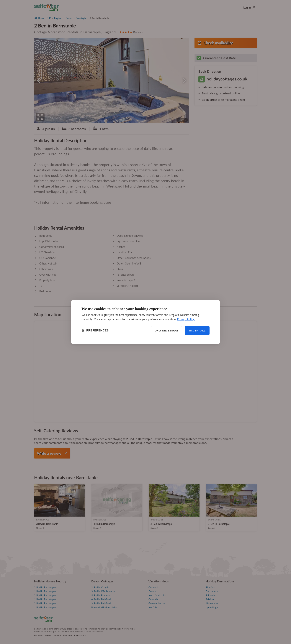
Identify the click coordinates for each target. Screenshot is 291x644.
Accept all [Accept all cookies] (197, 331)
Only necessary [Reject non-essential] (166, 331)
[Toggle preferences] (95, 331)
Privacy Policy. (186, 319)
